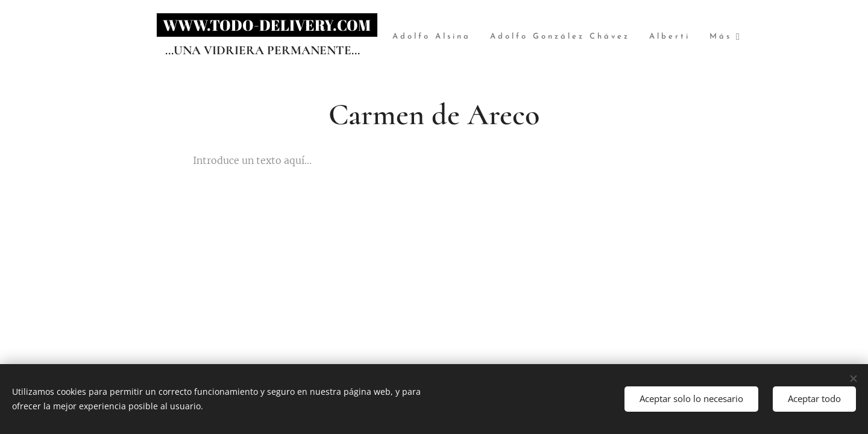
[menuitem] (461, 37)
